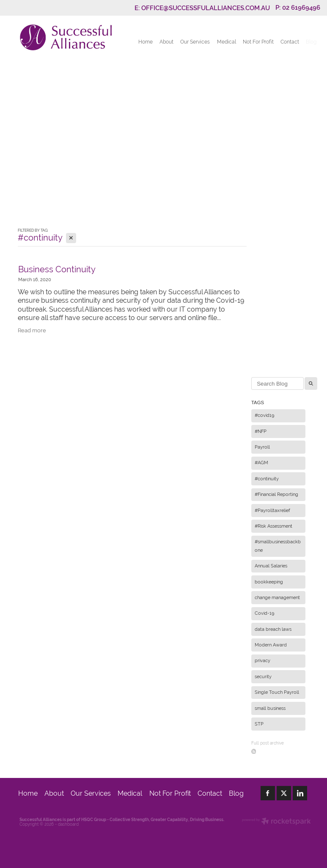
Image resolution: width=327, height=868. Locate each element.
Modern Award (271, 645)
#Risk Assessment (273, 526)
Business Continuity (57, 269)
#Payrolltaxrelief (272, 510)
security (263, 676)
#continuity (267, 479)
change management (277, 597)
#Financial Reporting (276, 494)
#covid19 (264, 415)
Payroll (262, 447)
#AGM (261, 463)
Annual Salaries (271, 566)
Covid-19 (264, 613)
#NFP (261, 431)
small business (270, 708)
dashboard (68, 824)
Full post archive (268, 743)
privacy (262, 660)
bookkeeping (269, 582)
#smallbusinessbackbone (278, 546)
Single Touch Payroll (277, 692)
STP (259, 724)
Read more (32, 330)
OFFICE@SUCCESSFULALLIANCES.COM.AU (206, 7)
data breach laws (273, 629)
